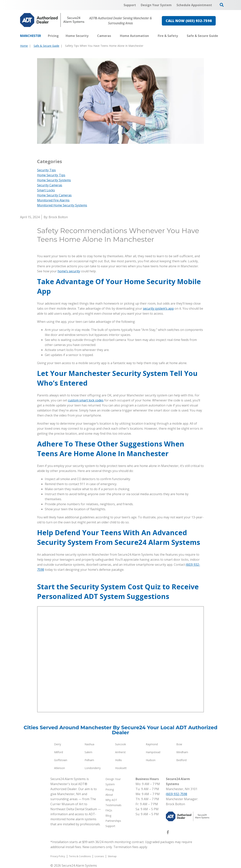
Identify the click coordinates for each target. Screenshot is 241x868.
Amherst (120, 752)
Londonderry (93, 768)
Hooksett (121, 768)
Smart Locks (46, 190)
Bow (179, 744)
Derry (58, 744)
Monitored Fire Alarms (53, 200)
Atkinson (59, 768)
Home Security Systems (54, 180)
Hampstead (153, 752)
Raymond (152, 744)
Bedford (181, 760)
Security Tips (46, 170)
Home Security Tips (51, 175)
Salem (88, 752)
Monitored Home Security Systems (62, 205)
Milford (59, 752)
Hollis (118, 760)
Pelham (89, 760)
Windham (182, 752)
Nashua (89, 744)
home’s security (69, 271)
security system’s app (158, 308)
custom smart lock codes (86, 400)
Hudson (151, 760)
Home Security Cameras (54, 195)
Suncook (120, 744)
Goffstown (61, 760)
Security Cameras (50, 185)
